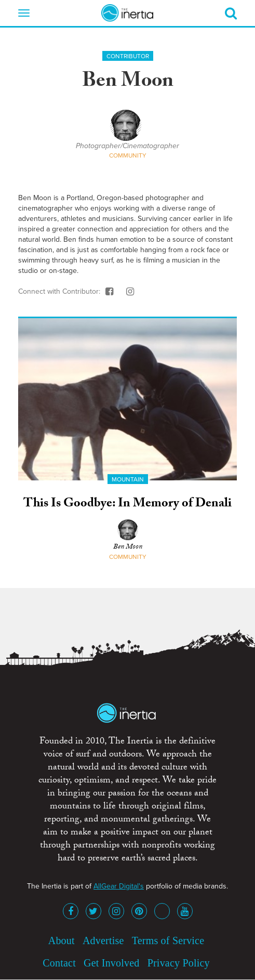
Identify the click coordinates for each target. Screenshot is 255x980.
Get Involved (111, 963)
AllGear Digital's (119, 886)
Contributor (128, 56)
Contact (59, 963)
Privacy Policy (179, 963)
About (62, 940)
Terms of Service (168, 940)
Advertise (103, 940)
